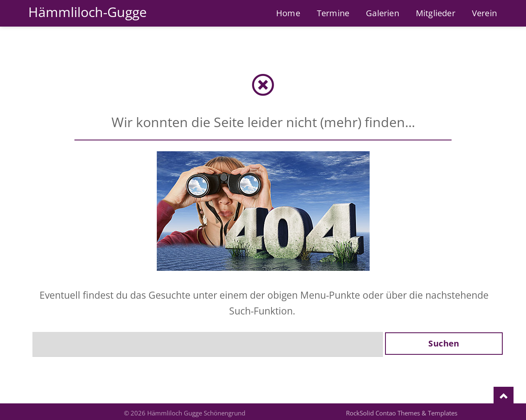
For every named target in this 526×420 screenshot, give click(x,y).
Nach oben (504, 397)
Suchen (444, 343)
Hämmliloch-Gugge (88, 12)
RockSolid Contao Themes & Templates (402, 413)
